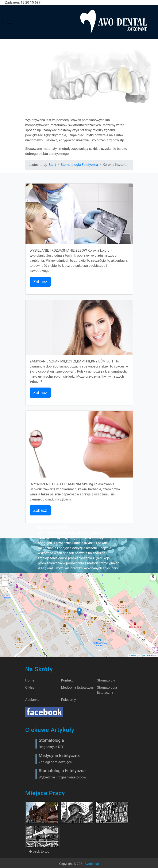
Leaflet (133, 655)
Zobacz (40, 282)
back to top (39, 851)
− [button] (5, 583)
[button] (153, 578)
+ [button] (5, 578)
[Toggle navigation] (9, 22)
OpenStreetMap (149, 655)
